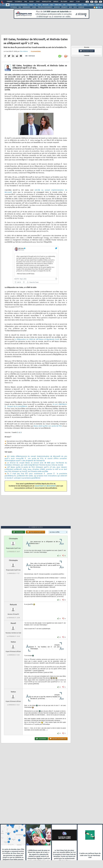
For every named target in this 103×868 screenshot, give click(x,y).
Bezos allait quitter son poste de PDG (48, 426)
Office (85, 5)
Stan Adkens (24, 51)
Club (78, 2)
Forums (9, 2)
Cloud (31, 5)
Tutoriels (18, 2)
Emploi (56, 2)
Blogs (31, 2)
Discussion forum (87, 51)
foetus (13, 642)
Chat (38, 2)
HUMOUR (81, 7)
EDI (64, 5)
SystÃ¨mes (99, 5)
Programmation (72, 5)
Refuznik (13, 605)
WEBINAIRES (26, 7)
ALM (39, 5)
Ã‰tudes (64, 2)
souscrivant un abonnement (45, 486)
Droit (72, 2)
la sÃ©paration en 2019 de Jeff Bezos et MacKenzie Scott (37, 340)
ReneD (13, 623)
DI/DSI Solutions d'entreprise (19, 5)
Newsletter (46, 2)
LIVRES (34, 7)
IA (35, 5)
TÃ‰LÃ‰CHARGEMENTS (45, 7)
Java (51, 5)
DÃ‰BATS (64, 7)
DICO (75, 7)
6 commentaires (36, 52)
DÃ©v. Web (58, 5)
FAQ (26, 2)
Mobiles (91, 5)
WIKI (70, 7)
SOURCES (57, 7)
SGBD (80, 5)
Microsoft (45, 5)
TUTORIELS (14, 7)
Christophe (13, 539)
